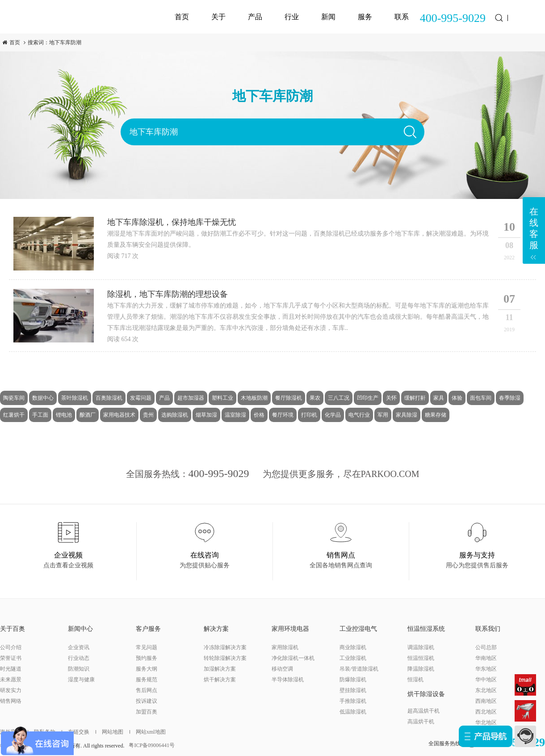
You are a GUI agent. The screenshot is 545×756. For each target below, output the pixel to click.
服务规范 (147, 680)
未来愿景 (11, 680)
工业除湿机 (353, 658)
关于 (218, 17)
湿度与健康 (81, 680)
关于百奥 (13, 629)
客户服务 (148, 629)
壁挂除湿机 (353, 690)
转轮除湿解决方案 (225, 658)
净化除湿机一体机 (293, 658)
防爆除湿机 (353, 680)
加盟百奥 (147, 712)
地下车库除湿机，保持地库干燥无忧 (172, 222)
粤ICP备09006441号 (152, 745)
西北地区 (486, 712)
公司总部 (486, 647)
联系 (402, 17)
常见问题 (147, 647)
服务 (365, 17)
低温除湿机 (353, 712)
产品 (255, 17)
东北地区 (486, 690)
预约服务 (147, 658)
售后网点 (147, 690)
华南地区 (486, 658)
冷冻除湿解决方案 (225, 647)
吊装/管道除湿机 (359, 669)
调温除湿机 (421, 647)
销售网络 (11, 701)
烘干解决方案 (220, 680)
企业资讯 (79, 647)
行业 (292, 17)
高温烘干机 (421, 722)
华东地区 (486, 669)
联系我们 (488, 629)
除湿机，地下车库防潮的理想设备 (168, 294)
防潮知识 (79, 669)
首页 (182, 17)
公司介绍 (11, 647)
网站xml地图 (148, 732)
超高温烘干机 (423, 711)
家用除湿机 (285, 647)
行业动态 (79, 658)
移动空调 (282, 669)
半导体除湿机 (288, 680)
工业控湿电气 (358, 629)
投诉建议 (147, 701)
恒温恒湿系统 (426, 629)
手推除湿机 (353, 701)
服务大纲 (147, 669)
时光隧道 (11, 669)
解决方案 (216, 629)
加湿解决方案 (220, 669)
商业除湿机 (353, 647)
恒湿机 (415, 680)
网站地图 (109, 732)
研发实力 (11, 690)
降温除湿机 (421, 669)
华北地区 (486, 722)
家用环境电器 (290, 629)
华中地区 (486, 680)
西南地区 (486, 701)
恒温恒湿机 (421, 658)
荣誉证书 (11, 658)
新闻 (328, 17)
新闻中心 (80, 629)
